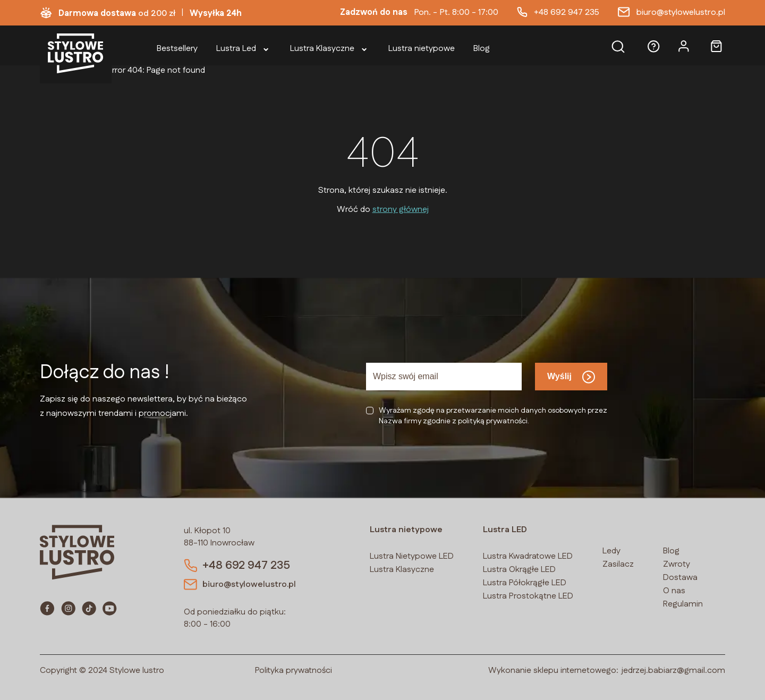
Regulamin (683, 604)
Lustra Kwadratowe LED (528, 556)
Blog (671, 551)
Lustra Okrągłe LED (519, 570)
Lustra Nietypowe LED (412, 556)
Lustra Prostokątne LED (528, 596)
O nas (674, 591)
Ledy (611, 551)
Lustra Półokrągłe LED (525, 583)
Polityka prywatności (294, 671)
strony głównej (401, 210)
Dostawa (680, 578)
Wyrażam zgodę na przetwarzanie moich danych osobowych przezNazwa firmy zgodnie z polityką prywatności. (493, 416)
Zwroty (677, 564)
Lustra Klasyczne (402, 570)
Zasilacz (618, 564)
